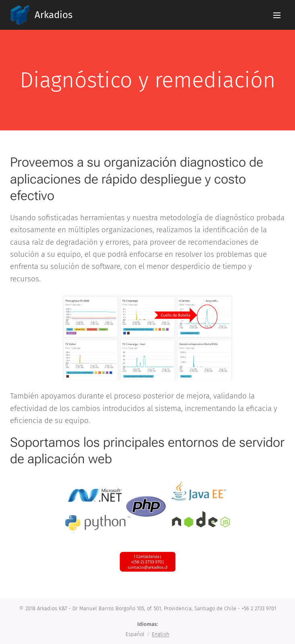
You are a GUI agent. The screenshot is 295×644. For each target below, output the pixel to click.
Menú (277, 15)
